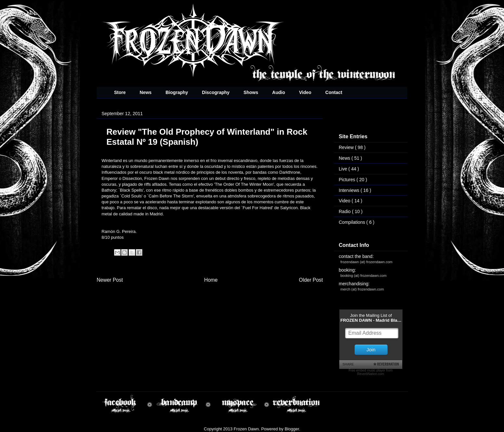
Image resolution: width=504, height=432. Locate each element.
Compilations (353, 222)
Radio (345, 211)
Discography (216, 92)
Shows (251, 92)
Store (120, 92)
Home (211, 280)
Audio (279, 92)
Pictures (348, 180)
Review (347, 147)
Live (344, 169)
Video (305, 92)
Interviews (350, 190)
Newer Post (110, 280)
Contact (334, 92)
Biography (177, 92)
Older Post (311, 280)
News (146, 92)
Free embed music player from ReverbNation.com (371, 372)
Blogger (292, 429)
